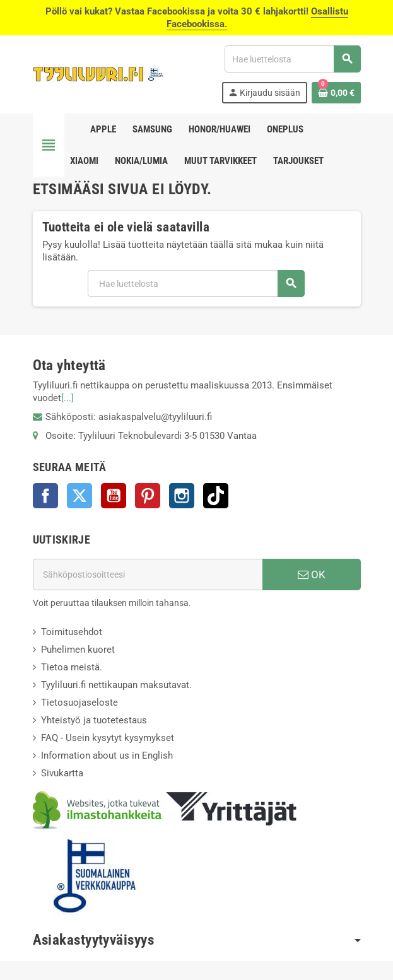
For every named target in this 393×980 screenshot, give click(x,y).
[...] (67, 398)
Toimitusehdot (72, 632)
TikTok (216, 496)
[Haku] (292, 59)
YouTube (114, 496)
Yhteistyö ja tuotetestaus (94, 720)
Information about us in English (107, 755)
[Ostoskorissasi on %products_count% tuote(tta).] (336, 93)
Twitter (79, 496)
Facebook (45, 496)
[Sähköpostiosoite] (148, 575)
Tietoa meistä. (72, 667)
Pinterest (148, 496)
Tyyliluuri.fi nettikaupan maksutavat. (116, 685)
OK (312, 575)
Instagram (182, 496)
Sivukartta (62, 773)
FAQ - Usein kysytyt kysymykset (108, 738)
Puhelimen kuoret (78, 650)
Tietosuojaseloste (79, 703)
